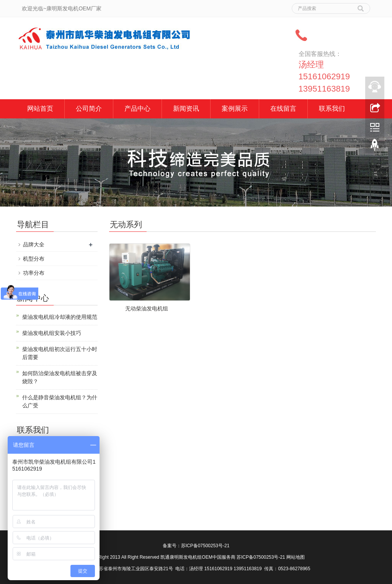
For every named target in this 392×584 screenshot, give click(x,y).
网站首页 (40, 109)
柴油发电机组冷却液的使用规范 (60, 317)
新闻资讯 (186, 109)
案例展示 (235, 109)
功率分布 (34, 273)
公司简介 (89, 109)
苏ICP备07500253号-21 (205, 546)
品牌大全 (34, 244)
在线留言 (283, 109)
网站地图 (296, 557)
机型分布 (34, 259)
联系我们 (332, 109)
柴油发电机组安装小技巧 (52, 333)
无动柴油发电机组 (147, 308)
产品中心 (137, 109)
